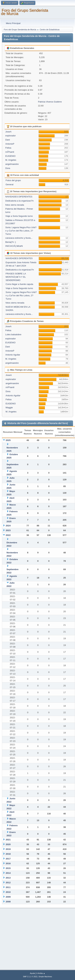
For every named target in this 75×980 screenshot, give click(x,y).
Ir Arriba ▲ (41, 973)
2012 (8, 883)
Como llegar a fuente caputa (19, 284)
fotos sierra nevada (15, 205)
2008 (8, 902)
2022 (8, 535)
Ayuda (32, 973)
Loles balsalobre (13, 334)
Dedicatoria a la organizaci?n (20, 201)
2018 (8, 854)
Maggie (9, 408)
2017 (8, 859)
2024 (8, 526)
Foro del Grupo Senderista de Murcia (25, 12)
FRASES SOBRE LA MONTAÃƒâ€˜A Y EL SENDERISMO (16, 277)
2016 (8, 863)
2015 (8, 868)
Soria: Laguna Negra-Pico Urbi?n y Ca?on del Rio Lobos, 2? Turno (21, 231)
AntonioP (10, 144)
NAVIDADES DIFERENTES (19, 197)
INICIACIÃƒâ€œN (14, 246)
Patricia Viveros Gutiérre (50, 102)
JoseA (8, 132)
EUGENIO (10, 156)
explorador (11, 136)
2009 (8, 897)
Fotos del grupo (13, 180)
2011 (8, 887)
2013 (8, 878)
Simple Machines (45, 977)
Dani (8, 140)
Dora (8, 168)
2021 (8, 840)
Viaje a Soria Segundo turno (19, 216)
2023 (8, 530)
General (9, 184)
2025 (8, 440)
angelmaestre (12, 164)
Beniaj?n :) (11, 242)
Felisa (8, 148)
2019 (8, 849)
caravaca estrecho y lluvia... (19, 238)
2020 (8, 844)
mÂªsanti (10, 152)
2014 (8, 873)
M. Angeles (11, 160)
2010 (8, 892)
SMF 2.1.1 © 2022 (30, 977)
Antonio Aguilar (13, 355)
